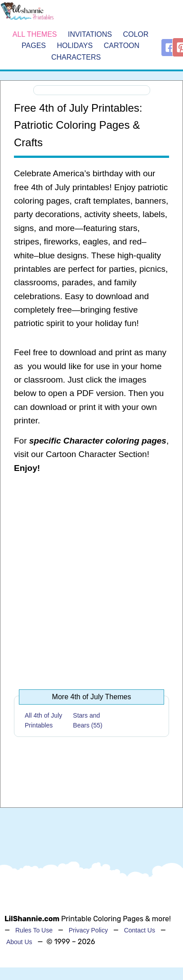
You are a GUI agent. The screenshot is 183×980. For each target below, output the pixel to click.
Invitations (90, 34)
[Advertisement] (87, 577)
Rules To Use (34, 930)
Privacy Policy (88, 930)
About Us (19, 942)
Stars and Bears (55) (87, 720)
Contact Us (140, 930)
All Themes (35, 34)
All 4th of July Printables (43, 720)
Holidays (75, 46)
